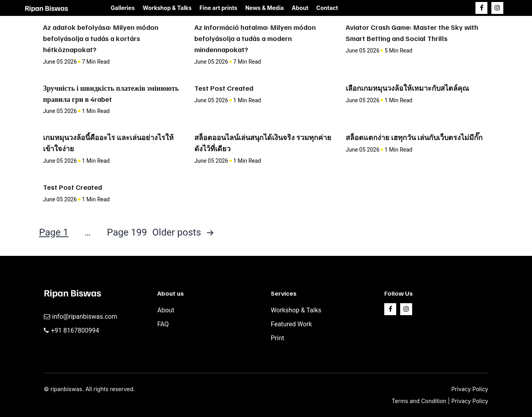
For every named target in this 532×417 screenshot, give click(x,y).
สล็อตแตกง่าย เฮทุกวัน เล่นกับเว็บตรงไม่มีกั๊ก (414, 137)
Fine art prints (218, 8)
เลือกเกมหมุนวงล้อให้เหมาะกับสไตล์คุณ (407, 88)
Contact (327, 8)
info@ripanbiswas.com (85, 317)
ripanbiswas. (67, 389)
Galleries (123, 8)
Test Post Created (224, 88)
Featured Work (291, 324)
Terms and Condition (420, 401)
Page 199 (127, 232)
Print (277, 338)
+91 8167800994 (75, 330)
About (300, 8)
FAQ (163, 324)
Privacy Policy (470, 389)
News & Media (265, 8)
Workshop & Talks (167, 8)
